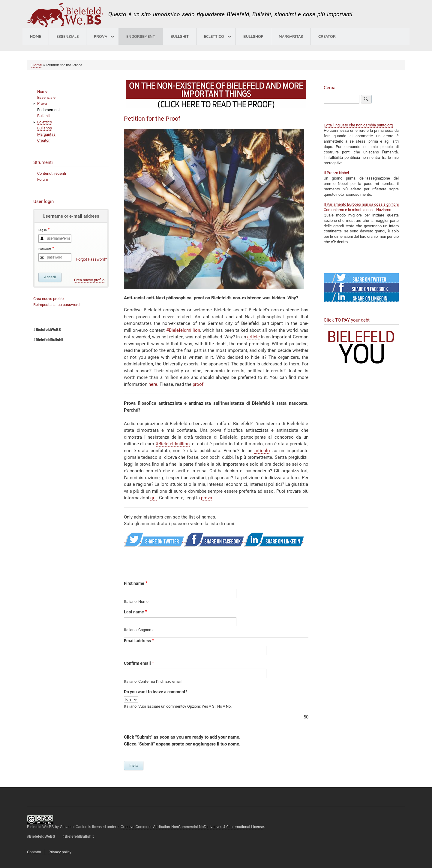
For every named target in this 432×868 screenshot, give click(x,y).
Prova (100, 36)
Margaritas (291, 36)
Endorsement (141, 36)
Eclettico (45, 122)
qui (153, 498)
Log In (43, 230)
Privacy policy (60, 852)
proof (198, 384)
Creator (327, 36)
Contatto (34, 852)
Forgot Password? (91, 259)
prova (207, 498)
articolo (262, 451)
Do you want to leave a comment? (156, 692)
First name (134, 583)
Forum (43, 179)
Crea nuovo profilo (89, 280)
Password (45, 249)
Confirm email (137, 663)
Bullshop (253, 36)
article (253, 337)
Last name (134, 612)
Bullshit (180, 36)
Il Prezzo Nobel (336, 173)
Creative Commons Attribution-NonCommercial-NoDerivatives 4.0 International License (192, 827)
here (153, 384)
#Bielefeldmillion (183, 330)
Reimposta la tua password (56, 305)
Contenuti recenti (52, 173)
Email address (137, 641)
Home (36, 36)
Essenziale (67, 36)
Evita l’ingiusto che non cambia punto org (358, 125)
